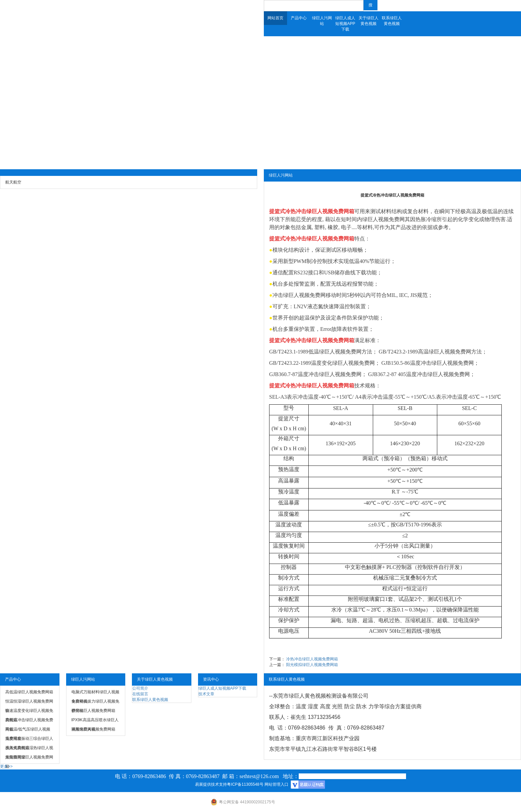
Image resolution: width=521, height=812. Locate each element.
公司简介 (140, 688)
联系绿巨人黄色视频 (392, 21)
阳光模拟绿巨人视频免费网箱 (312, 665)
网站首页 (275, 18)
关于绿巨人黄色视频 (368, 21)
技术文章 (206, 694)
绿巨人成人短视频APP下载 (345, 24)
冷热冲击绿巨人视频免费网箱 (320, 211)
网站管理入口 (276, 784)
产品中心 (299, 18)
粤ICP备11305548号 (245, 784)
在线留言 (140, 694)
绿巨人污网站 (322, 21)
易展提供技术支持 (211, 784)
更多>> (6, 766)
